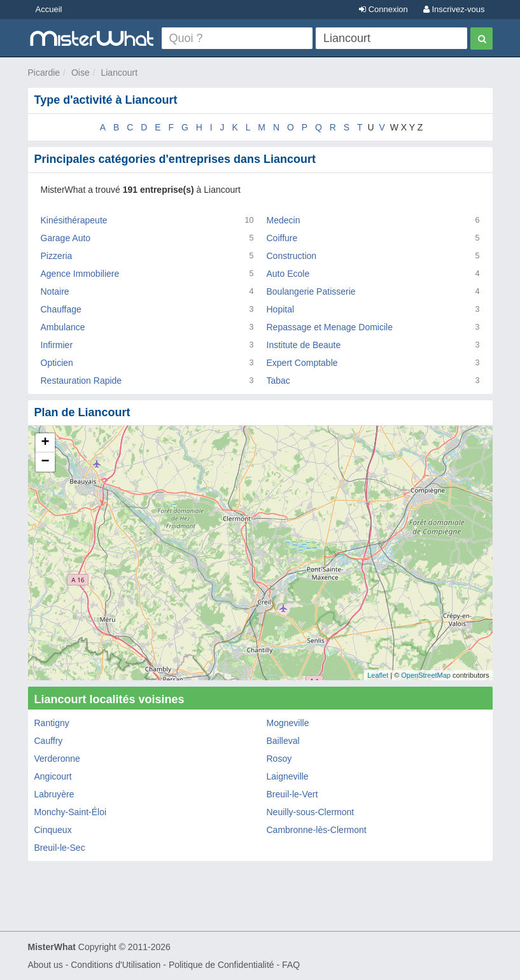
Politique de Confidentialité (221, 965)
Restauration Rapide (81, 381)
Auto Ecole (288, 274)
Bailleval (283, 741)
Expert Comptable (302, 363)
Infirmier (57, 345)
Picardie (44, 73)
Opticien (57, 363)
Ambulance (63, 327)
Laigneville (288, 776)
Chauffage (61, 309)
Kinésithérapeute (74, 220)
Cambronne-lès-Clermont (317, 830)
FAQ (291, 965)
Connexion (383, 9)
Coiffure (282, 238)
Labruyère (54, 794)
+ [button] (45, 443)
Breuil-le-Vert (292, 794)
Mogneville (288, 723)
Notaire (55, 291)
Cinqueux (53, 830)
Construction (292, 256)
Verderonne (57, 759)
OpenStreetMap (426, 675)
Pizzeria (57, 256)
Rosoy (279, 759)
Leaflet (378, 675)
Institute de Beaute (304, 345)
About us (46, 965)
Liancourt (119, 73)
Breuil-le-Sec (60, 848)
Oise (81, 73)
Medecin (284, 220)
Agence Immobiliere (80, 274)
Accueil (49, 9)
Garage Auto (66, 238)
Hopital (281, 309)
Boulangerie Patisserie (311, 291)
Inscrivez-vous (454, 9)
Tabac (278, 381)
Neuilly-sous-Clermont (311, 812)
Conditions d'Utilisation (116, 965)
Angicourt (53, 776)
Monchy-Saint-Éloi (71, 812)
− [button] (45, 462)
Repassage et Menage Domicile (330, 327)
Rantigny (52, 723)
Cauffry (49, 741)
